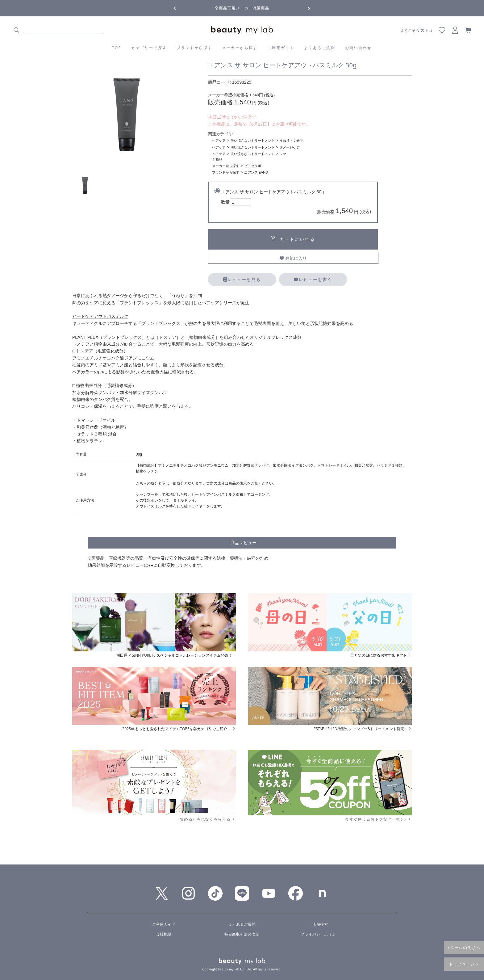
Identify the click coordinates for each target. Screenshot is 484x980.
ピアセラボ (253, 166)
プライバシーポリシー (320, 934)
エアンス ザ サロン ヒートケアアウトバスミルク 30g (296, 203)
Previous (180, 8)
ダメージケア (290, 147)
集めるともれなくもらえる (208, 819)
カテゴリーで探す (149, 48)
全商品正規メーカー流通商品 (242, 8)
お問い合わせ (358, 48)
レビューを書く (313, 280)
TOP (117, 48)
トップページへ (464, 964)
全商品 (217, 159)
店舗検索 (320, 924)
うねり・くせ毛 (291, 141)
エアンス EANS (256, 172)
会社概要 (164, 934)
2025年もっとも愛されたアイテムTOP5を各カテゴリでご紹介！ (179, 729)
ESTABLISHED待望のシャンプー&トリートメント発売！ (363, 729)
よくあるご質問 (320, 48)
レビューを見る (242, 280)
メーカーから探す (240, 48)
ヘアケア (219, 141)
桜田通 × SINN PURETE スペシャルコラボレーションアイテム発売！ (176, 655)
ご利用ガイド (281, 48)
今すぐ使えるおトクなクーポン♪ (378, 819)
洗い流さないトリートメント (253, 141)
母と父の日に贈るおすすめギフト (381, 655)
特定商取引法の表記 (242, 934)
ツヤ (283, 154)
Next (304, 8)
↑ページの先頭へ (464, 948)
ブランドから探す (194, 48)
